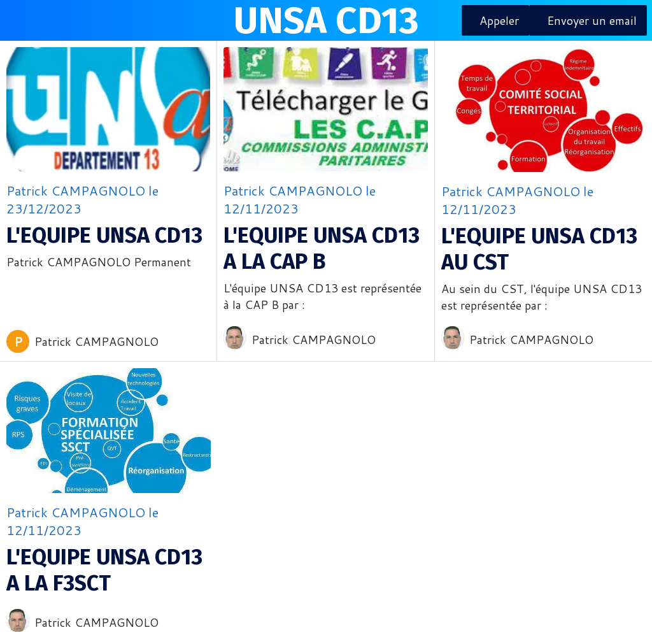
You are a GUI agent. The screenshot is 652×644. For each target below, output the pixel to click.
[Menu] (20, 20)
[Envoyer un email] (588, 20)
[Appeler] (495, 20)
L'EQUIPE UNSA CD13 (104, 235)
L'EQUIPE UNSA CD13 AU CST (539, 249)
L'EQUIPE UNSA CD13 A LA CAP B (322, 248)
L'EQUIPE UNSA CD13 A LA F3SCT (104, 570)
